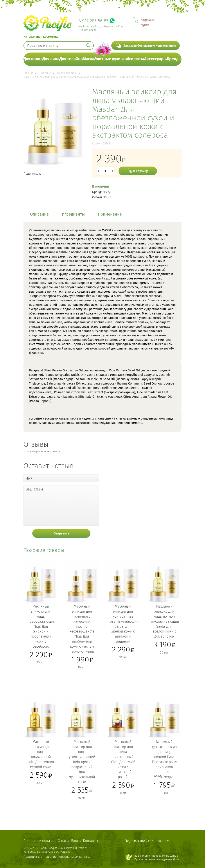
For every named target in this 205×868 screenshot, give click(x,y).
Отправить (61, 533)
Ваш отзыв (34, 489)
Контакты (90, 841)
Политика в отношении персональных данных (57, 857)
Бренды (174, 59)
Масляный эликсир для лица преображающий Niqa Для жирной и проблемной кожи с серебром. (41, 626)
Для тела (68, 59)
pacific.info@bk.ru (89, 26)
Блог (75, 841)
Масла (89, 59)
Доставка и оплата (38, 841)
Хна (79, 59)
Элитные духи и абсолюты (119, 59)
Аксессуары (155, 59)
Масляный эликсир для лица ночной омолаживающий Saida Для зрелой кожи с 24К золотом (165, 621)
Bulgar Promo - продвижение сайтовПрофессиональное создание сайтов (157, 858)
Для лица (51, 59)
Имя (29, 478)
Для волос (33, 59)
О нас (62, 841)
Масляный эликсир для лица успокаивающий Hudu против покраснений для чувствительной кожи (82, 762)
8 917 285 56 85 (93, 21)
